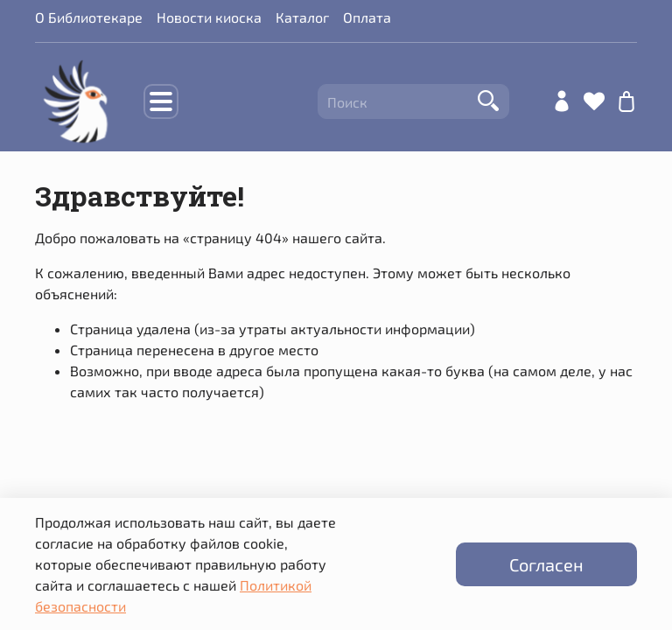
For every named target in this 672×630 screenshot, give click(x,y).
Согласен (546, 564)
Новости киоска (209, 17)
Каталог (302, 17)
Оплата (367, 17)
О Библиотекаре (89, 17)
